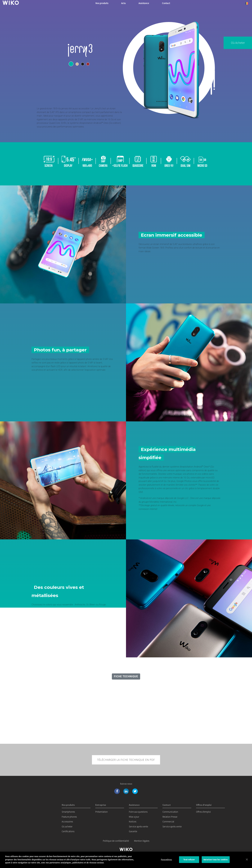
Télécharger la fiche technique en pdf (126, 760)
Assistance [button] (144, 3)
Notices (133, 822)
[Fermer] (247, 860)
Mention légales (142, 841)
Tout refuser (189, 860)
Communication (170, 812)
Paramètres (166, 860)
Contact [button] (166, 3)
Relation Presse (170, 817)
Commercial (168, 822)
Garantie (133, 831)
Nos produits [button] (102, 3)
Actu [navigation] (123, 3)
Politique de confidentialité (116, 841)
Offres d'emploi (203, 812)
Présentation (101, 812)
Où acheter (238, 43)
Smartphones (68, 812)
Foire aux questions (138, 812)
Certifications (68, 831)
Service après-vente (138, 827)
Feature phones (69, 817)
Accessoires (67, 822)
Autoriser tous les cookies (216, 860)
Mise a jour (134, 817)
